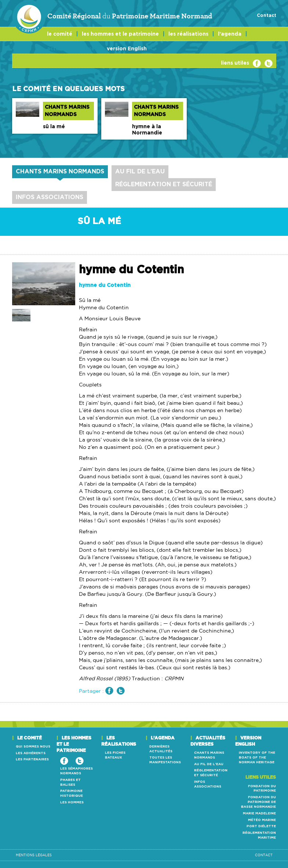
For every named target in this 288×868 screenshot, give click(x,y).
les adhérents (31, 753)
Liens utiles (261, 777)
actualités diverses (72, 49)
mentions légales (34, 855)
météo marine (262, 820)
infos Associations (50, 197)
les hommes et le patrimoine (120, 34)
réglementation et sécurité (164, 184)
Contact (267, 15)
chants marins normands (60, 172)
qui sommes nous (33, 747)
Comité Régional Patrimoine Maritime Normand (112, 16)
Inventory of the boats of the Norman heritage (257, 758)
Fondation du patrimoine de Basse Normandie (258, 802)
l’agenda (230, 34)
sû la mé (54, 127)
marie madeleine (259, 813)
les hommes (72, 802)
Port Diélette (261, 826)
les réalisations (188, 34)
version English (127, 49)
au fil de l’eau (140, 172)
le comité (60, 34)
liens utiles (235, 63)
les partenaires (32, 759)
